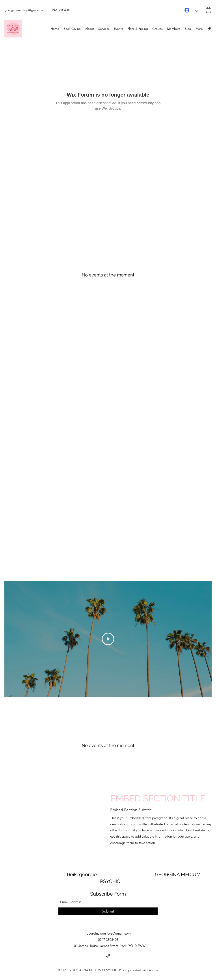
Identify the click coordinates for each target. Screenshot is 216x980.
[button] (209, 10)
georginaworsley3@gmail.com (25, 10)
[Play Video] (108, 639)
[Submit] (108, 911)
